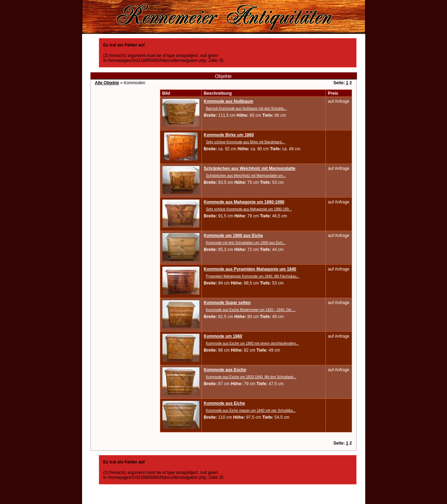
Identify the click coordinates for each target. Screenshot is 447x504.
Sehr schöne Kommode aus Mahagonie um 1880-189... (249, 209)
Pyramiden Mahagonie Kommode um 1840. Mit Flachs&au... (253, 276)
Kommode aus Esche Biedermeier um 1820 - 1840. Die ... (251, 310)
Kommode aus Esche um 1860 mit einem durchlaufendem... (252, 343)
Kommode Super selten (227, 303)
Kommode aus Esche (225, 370)
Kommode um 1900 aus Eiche (233, 236)
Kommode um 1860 (223, 336)
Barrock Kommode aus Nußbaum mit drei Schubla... (246, 109)
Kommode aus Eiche (225, 403)
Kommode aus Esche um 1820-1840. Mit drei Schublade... (251, 377)
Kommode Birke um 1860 (229, 135)
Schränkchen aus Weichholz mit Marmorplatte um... (246, 176)
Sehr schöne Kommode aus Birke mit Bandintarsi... (246, 142)
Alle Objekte (107, 83)
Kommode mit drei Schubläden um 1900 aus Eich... (246, 243)
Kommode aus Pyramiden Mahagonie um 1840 (250, 269)
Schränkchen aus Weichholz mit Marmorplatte (250, 168)
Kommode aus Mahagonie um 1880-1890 (244, 202)
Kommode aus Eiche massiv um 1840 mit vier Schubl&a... (251, 411)
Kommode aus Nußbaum (229, 101)
